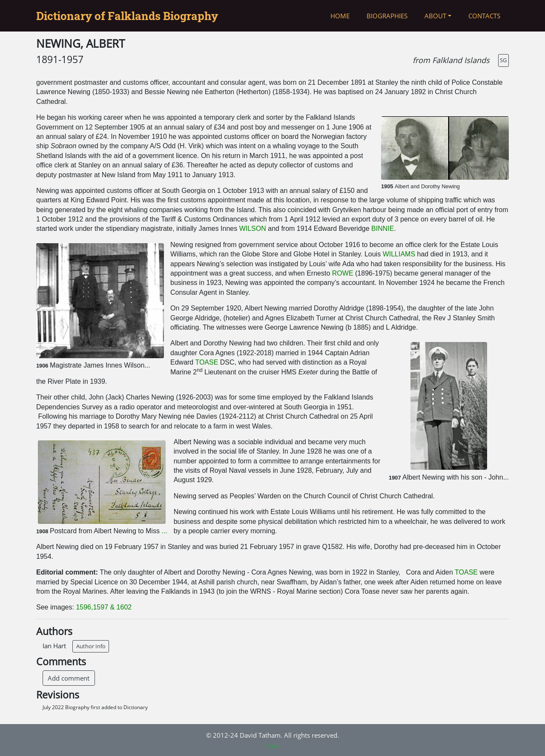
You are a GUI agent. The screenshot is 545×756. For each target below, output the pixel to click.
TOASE (207, 362)
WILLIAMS (399, 254)
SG (503, 60)
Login (272, 746)
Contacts (484, 16)
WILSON (253, 229)
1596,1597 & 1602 (104, 607)
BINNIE (383, 229)
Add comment (69, 678)
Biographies (387, 16)
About (435, 16)
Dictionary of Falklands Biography (127, 16)
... (164, 531)
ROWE (344, 273)
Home (340, 16)
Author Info (91, 646)
